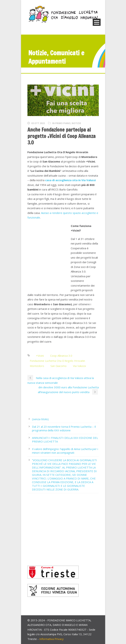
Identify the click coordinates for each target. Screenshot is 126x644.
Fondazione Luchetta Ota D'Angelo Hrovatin (57, 361)
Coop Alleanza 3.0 (61, 356)
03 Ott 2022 (38, 123)
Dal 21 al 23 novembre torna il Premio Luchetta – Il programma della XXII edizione (64, 428)
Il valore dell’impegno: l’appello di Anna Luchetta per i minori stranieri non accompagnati (65, 451)
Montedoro (37, 366)
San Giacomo (59, 366)
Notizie (76, 123)
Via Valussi (79, 366)
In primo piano (61, 123)
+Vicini (40, 356)
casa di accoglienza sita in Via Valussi (70, 180)
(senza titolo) (40, 419)
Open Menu (97, 22)
